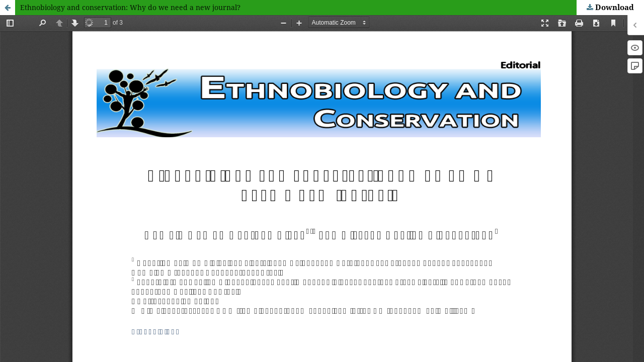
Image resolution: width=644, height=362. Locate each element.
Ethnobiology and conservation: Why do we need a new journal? (130, 7)
